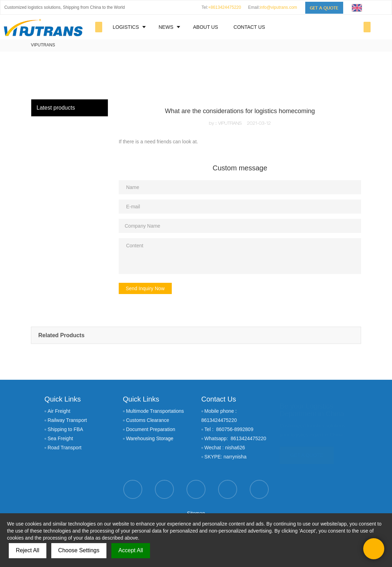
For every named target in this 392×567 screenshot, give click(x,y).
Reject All (28, 550)
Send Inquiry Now (145, 288)
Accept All (131, 550)
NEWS (166, 27)
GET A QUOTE (307, 451)
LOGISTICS (126, 27)
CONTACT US (249, 27)
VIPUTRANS (43, 45)
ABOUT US (205, 27)
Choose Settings (79, 550)
